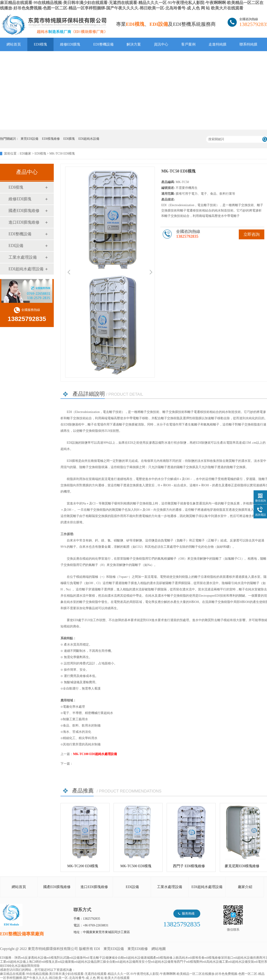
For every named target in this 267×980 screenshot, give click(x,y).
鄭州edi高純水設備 (209, 962)
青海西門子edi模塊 (183, 962)
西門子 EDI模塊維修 (189, 866)
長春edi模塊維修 (210, 958)
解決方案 (134, 44)
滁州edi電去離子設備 (94, 958)
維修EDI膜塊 (70, 44)
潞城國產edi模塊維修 (158, 958)
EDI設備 (16, 246)
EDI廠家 (25, 154)
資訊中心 (161, 44)
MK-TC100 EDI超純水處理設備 (95, 754)
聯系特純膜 (248, 44)
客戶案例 (188, 44)
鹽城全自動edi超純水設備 (126, 958)
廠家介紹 (245, 887)
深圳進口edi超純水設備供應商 (242, 958)
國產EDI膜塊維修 (24, 211)
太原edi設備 (60, 962)
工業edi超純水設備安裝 (238, 962)
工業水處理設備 (23, 257)
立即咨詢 (252, 234)
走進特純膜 (217, 44)
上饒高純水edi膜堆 (185, 958)
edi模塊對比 (55, 958)
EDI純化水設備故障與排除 (21, 966)
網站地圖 (159, 949)
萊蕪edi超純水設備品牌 (84, 962)
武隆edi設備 (71, 958)
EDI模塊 (40, 44)
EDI (54, 25)
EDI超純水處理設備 (26, 269)
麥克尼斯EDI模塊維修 (242, 866)
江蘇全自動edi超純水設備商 (119, 962)
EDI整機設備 (103, 44)
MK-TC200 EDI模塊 (83, 866)
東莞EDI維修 (138, 949)
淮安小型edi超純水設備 (154, 962)
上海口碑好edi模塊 (39, 962)
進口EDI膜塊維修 (24, 222)
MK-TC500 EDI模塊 (136, 866)
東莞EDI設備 (114, 949)
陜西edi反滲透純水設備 (31, 958)
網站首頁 (14, 44)
